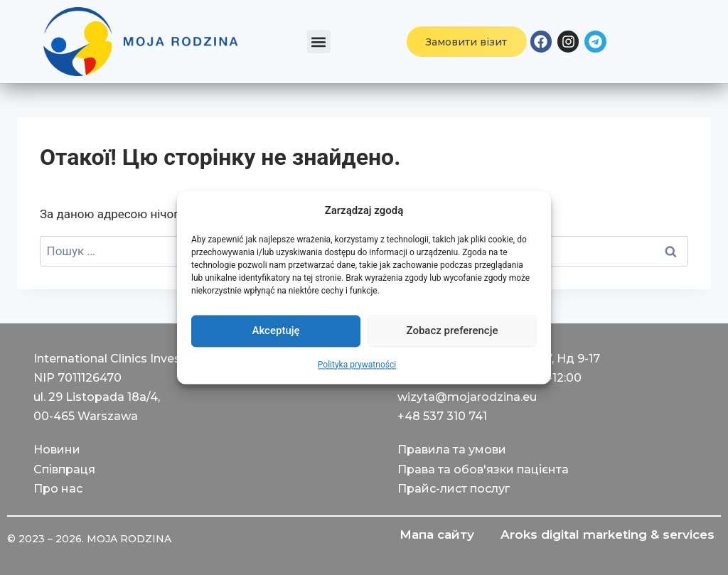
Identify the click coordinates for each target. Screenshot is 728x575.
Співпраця (64, 469)
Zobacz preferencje (453, 331)
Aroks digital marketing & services (607, 534)
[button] (319, 42)
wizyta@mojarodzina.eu (467, 397)
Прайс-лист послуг (454, 489)
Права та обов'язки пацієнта (483, 469)
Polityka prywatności (357, 365)
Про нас (58, 489)
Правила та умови (452, 450)
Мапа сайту (434, 534)
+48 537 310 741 (442, 416)
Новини (57, 450)
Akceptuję (275, 331)
